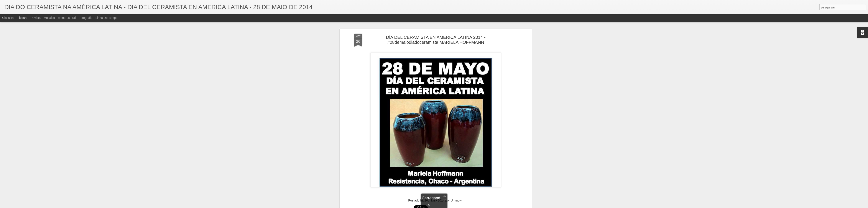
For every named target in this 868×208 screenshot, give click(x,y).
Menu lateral (67, 18)
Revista (35, 18)
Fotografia (86, 18)
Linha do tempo (107, 18)
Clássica (8, 18)
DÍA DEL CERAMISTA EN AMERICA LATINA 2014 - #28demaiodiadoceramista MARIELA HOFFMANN (436, 32)
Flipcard (22, 18)
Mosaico (49, 18)
